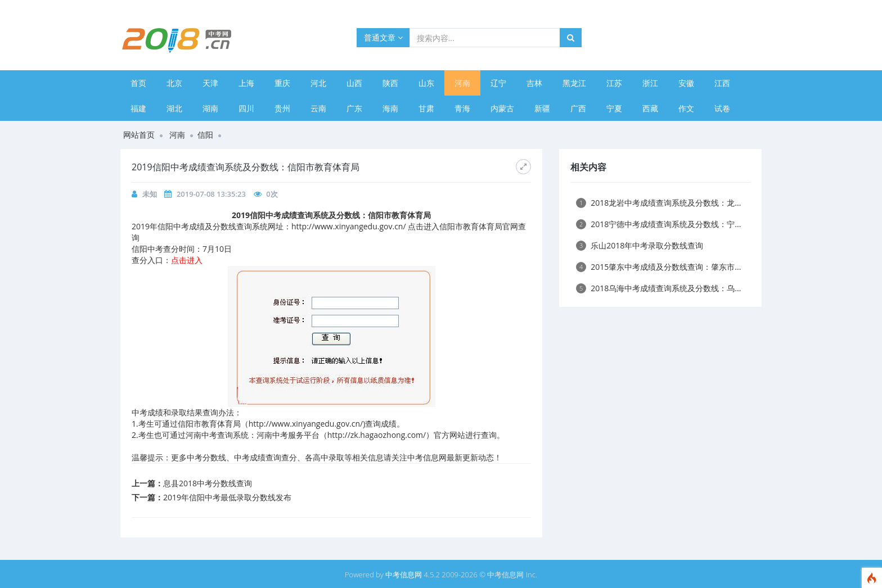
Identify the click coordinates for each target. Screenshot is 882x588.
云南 (318, 108)
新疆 (542, 108)
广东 (354, 108)
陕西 (390, 83)
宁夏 (614, 108)
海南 (390, 108)
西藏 (650, 108)
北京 (174, 83)
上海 (246, 83)
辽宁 (498, 83)
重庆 (282, 83)
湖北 (174, 108)
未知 (150, 194)
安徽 (686, 83)
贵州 (282, 108)
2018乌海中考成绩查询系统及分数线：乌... (658, 288)
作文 (686, 108)
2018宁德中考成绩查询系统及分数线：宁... (658, 224)
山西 (354, 83)
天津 (210, 83)
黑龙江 (574, 83)
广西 (578, 108)
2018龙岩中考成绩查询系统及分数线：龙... (658, 203)
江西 (722, 83)
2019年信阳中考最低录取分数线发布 (227, 497)
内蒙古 (502, 108)
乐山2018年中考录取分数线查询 (640, 245)
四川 (246, 108)
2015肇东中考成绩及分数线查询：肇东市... (658, 267)
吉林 (534, 83)
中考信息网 (404, 575)
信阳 (205, 135)
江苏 (614, 83)
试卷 (722, 108)
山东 (426, 83)
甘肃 (426, 108)
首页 (138, 83)
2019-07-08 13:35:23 (211, 194)
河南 (462, 83)
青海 (462, 108)
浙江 (650, 83)
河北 (318, 83)
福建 (138, 108)
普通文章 (383, 37)
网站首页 (139, 135)
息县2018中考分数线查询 (208, 483)
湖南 (210, 108)
